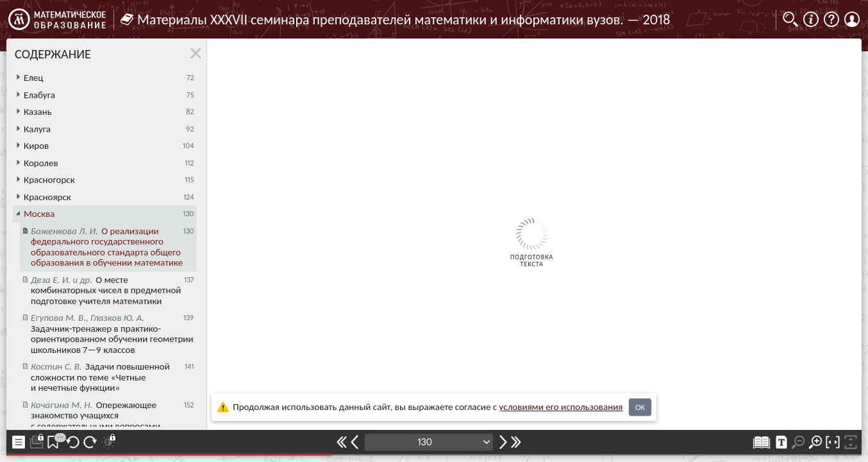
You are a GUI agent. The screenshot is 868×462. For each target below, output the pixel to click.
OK (640, 407)
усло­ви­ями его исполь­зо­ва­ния (561, 407)
